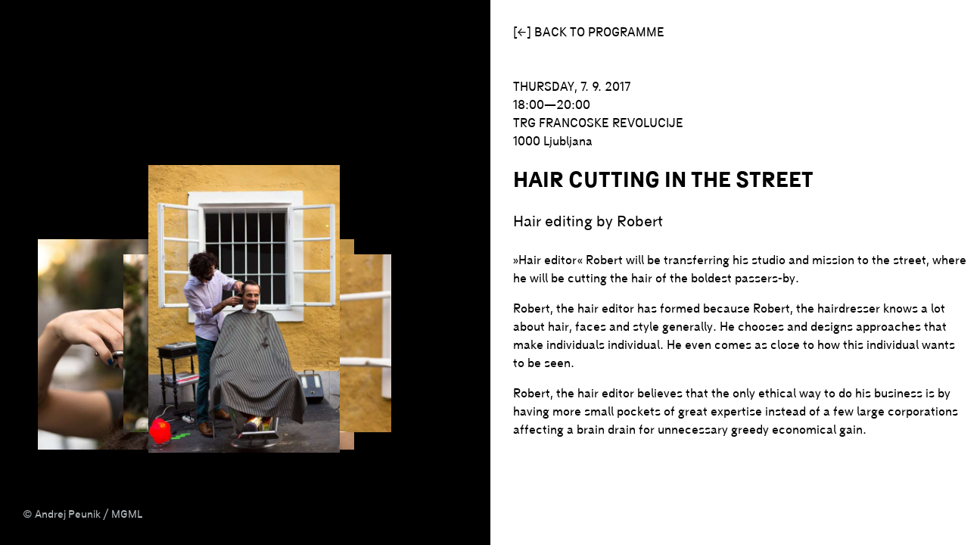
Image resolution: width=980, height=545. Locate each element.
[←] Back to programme (589, 32)
